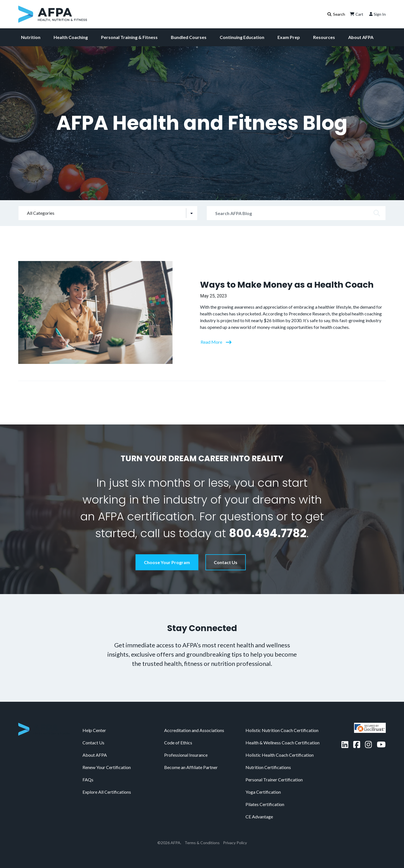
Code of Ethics (178, 743)
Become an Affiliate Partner (191, 767)
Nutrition (31, 37)
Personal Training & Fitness (129, 37)
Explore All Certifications (107, 792)
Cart (356, 14)
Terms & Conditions (202, 843)
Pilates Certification (265, 804)
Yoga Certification (263, 792)
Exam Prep (289, 37)
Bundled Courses (189, 37)
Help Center (94, 730)
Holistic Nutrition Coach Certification (282, 730)
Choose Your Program (167, 562)
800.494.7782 (268, 533)
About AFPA (361, 37)
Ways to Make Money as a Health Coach (287, 285)
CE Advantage (259, 817)
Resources (324, 37)
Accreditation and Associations (194, 730)
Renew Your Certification (107, 767)
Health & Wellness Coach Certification (283, 743)
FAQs (88, 780)
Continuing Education (242, 37)
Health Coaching (71, 37)
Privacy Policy (235, 843)
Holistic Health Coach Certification (280, 755)
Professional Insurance (186, 755)
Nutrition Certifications (268, 767)
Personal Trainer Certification (274, 780)
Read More (212, 342)
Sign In (377, 14)
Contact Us (226, 562)
